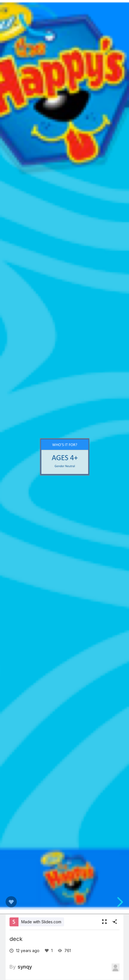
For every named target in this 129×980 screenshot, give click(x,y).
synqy (25, 967)
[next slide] (119, 902)
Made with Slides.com (41, 922)
